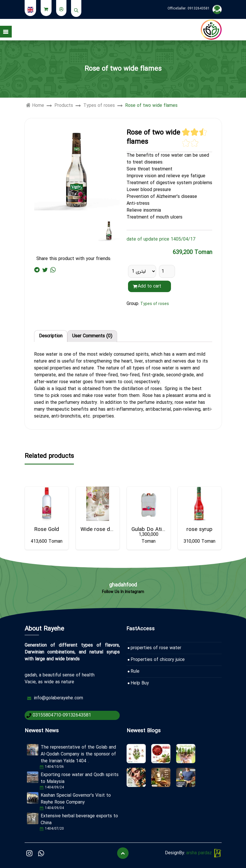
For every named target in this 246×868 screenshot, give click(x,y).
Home (35, 106)
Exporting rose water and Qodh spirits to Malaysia (80, 778)
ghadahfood (123, 585)
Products (64, 106)
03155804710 (47, 715)
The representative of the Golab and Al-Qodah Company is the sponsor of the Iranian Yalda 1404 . (78, 754)
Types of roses (99, 106)
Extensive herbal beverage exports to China (79, 819)
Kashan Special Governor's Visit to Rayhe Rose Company (76, 799)
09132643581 (199, 8)
